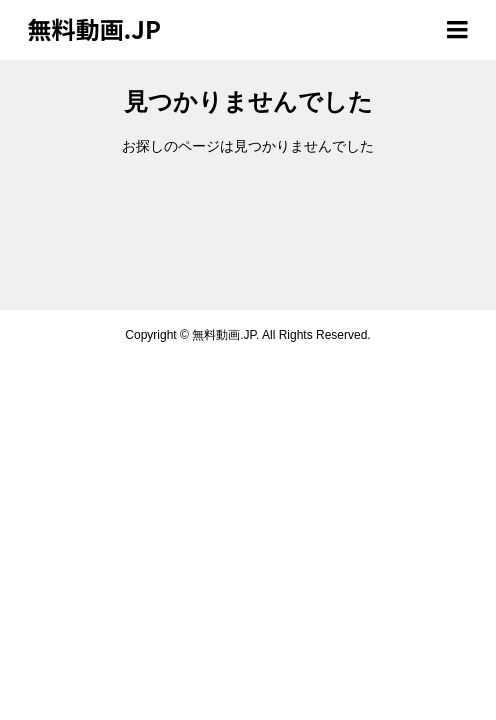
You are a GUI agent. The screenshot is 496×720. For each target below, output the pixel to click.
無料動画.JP (94, 28)
